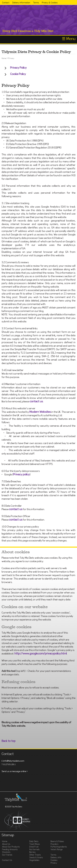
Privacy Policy (18, 68)
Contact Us (7, 860)
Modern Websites (40, 412)
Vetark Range (57, 850)
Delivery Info (56, 858)
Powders (54, 844)
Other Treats (35, 855)
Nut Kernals (34, 850)
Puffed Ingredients (59, 847)
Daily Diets (34, 842)
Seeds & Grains (36, 858)
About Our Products (11, 847)
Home (4, 58)
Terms (36, 3)
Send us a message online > (15, 771)
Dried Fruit (34, 847)
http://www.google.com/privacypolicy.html (41, 654)
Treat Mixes (35, 844)
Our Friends (7, 855)
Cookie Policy (18, 74)
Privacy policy (21, 475)
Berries (32, 852)
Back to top (9, 741)
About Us (6, 844)
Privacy (11, 58)
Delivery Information (21, 3)
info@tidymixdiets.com (14, 761)
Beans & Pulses (57, 842)
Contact (6, 3)
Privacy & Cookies (50, 3)
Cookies (54, 860)
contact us (36, 402)
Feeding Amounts (10, 850)
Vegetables (34, 860)
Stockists (6, 852)
